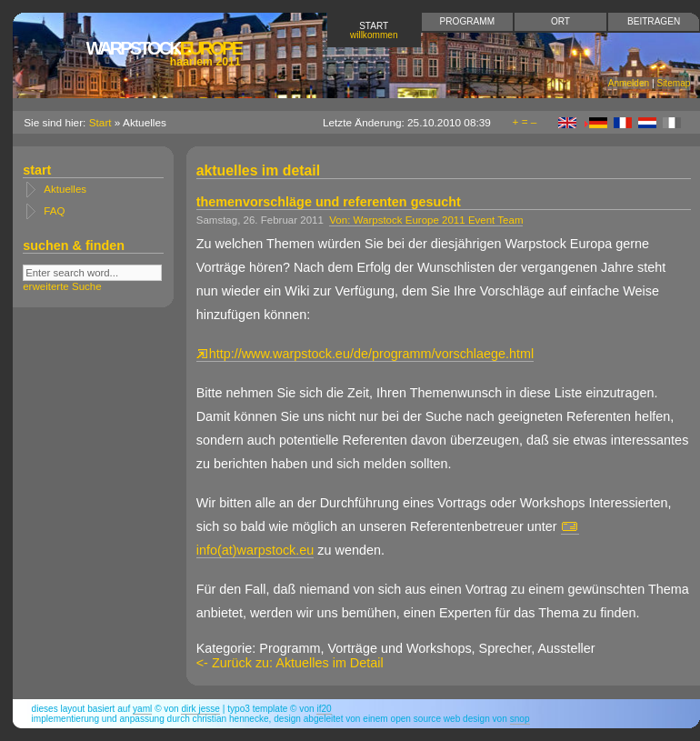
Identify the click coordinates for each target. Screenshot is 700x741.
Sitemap (673, 83)
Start (374, 30)
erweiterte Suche (62, 286)
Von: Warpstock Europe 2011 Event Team (426, 220)
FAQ (54, 211)
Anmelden (629, 83)
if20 (324, 709)
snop (520, 719)
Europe (163, 53)
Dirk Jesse (200, 709)
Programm (467, 21)
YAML (142, 709)
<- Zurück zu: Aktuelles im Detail (290, 663)
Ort (560, 21)
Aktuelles (65, 189)
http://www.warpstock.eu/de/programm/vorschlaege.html (365, 354)
